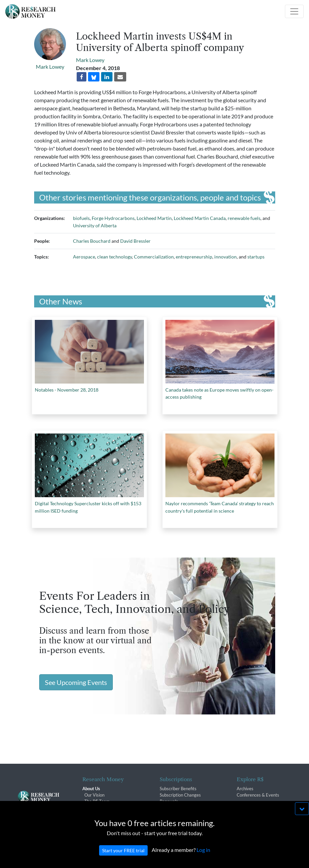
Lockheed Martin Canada (200, 218)
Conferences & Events (258, 795)
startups (256, 257)
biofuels (81, 218)
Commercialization (154, 257)
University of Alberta (95, 225)
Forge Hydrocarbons (113, 218)
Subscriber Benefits (178, 789)
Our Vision (94, 795)
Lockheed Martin (154, 218)
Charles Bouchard (92, 241)
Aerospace (84, 257)
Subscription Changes (180, 795)
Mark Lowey (50, 67)
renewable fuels (244, 218)
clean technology (114, 257)
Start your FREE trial (123, 857)
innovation (225, 257)
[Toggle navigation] (294, 11)
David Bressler (135, 241)
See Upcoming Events (76, 682)
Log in (203, 857)
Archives (245, 789)
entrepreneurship (194, 257)
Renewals (169, 801)
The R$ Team (97, 801)
